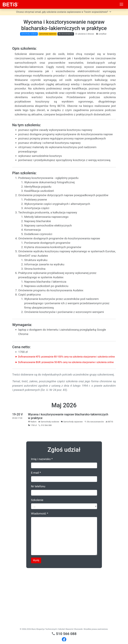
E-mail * (36, 528)
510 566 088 (64, 634)
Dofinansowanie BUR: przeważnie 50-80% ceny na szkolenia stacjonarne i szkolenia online (66, 418)
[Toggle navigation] (121, 4)
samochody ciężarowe (48, 34)
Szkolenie (37, 556)
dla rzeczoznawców (66, 34)
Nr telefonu (38, 542)
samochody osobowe (29, 34)
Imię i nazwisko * (42, 515)
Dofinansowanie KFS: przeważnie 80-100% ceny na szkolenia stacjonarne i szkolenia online (66, 412)
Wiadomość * (40, 569)
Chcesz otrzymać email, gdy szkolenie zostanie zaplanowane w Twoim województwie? (64, 12)
